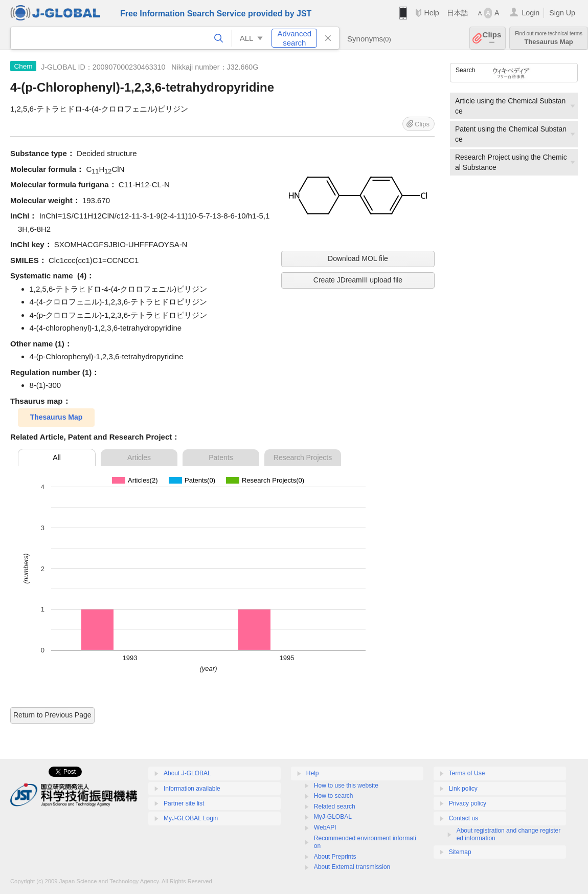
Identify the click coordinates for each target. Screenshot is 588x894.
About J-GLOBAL (187, 773)
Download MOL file (358, 258)
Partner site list (184, 803)
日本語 (458, 13)
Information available (192, 789)
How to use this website (346, 786)
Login (530, 13)
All (57, 457)
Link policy (463, 789)
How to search (334, 796)
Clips (492, 38)
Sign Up (562, 13)
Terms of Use (467, 773)
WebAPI (325, 827)
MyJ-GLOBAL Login (191, 818)
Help (431, 13)
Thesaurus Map (549, 38)
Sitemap (460, 852)
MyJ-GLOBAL (333, 817)
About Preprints (335, 857)
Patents (221, 457)
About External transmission (352, 867)
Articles (139, 457)
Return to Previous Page (52, 715)
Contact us (463, 818)
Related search (335, 806)
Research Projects (303, 457)
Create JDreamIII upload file (358, 280)
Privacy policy (468, 803)
